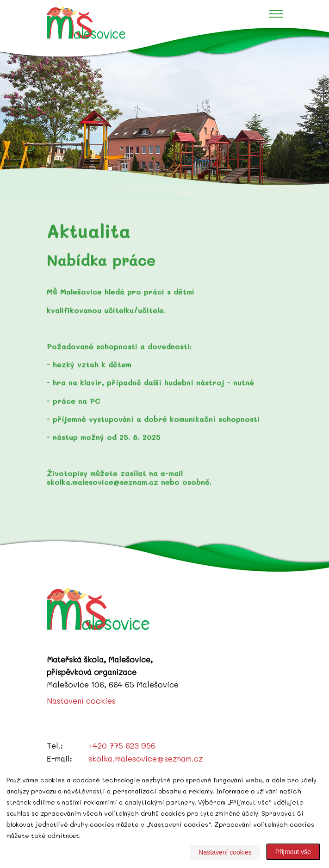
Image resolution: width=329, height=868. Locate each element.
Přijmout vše (293, 852)
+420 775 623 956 (122, 745)
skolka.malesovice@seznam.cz (146, 758)
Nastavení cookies (81, 700)
